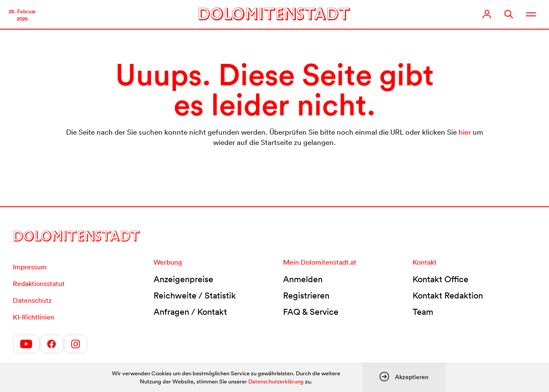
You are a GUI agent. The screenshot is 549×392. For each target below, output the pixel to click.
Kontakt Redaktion (448, 296)
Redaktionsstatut (39, 283)
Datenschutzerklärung (276, 381)
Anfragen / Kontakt (190, 312)
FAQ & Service (311, 312)
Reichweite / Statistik (195, 296)
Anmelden (303, 279)
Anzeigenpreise (183, 279)
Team (423, 312)
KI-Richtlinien (34, 317)
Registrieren (306, 296)
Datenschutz (32, 300)
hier (465, 132)
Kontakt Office (440, 279)
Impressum (30, 267)
